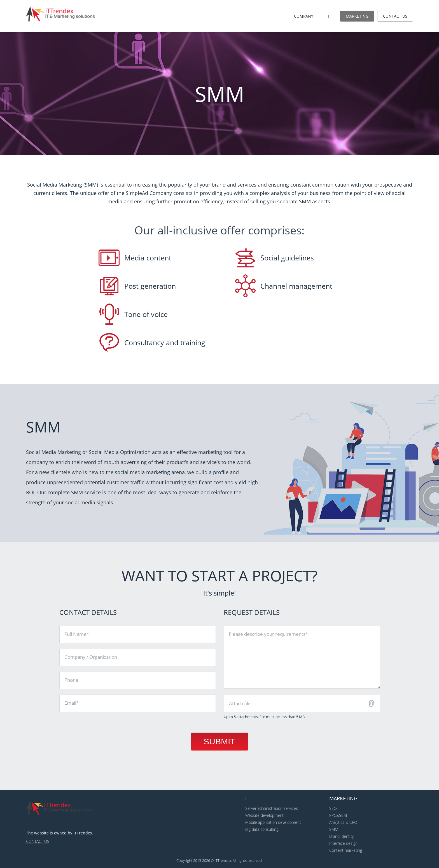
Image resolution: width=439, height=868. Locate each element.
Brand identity (341, 836)
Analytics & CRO (343, 822)
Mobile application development (273, 822)
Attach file (240, 703)
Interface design (343, 843)
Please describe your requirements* (268, 634)
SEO (333, 808)
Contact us (395, 16)
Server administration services (272, 808)
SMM (334, 829)
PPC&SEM (338, 815)
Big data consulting (262, 829)
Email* (72, 703)
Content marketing (346, 850)
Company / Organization (91, 657)
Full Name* (77, 634)
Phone (71, 680)
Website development (264, 815)
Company (304, 16)
